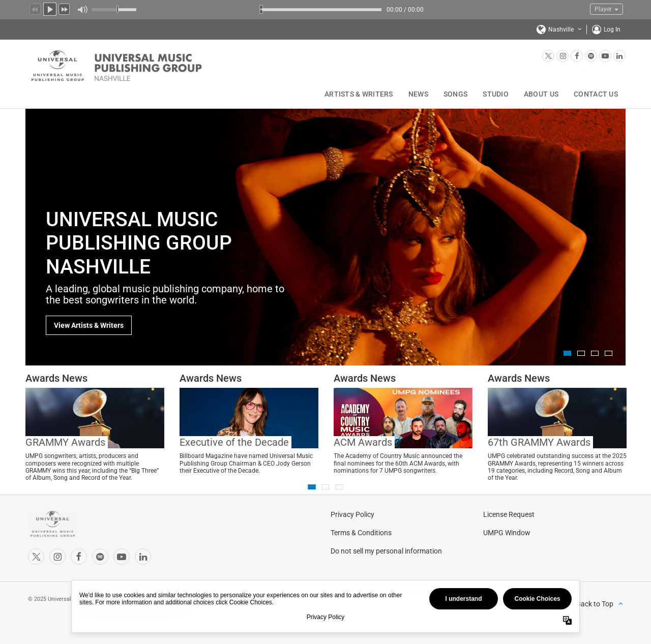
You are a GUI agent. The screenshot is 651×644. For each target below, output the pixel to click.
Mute (82, 10)
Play (50, 8)
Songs (455, 94)
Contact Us (596, 94)
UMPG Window (507, 533)
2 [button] (581, 353)
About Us (541, 94)
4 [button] (609, 353)
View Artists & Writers (89, 325)
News (418, 94)
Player (606, 9)
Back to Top (595, 604)
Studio (496, 94)
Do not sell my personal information (386, 551)
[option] (325, 237)
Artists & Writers (359, 94)
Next (65, 8)
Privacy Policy (352, 514)
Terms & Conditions (361, 533)
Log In (612, 29)
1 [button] (567, 353)
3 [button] (595, 353)
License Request (509, 514)
